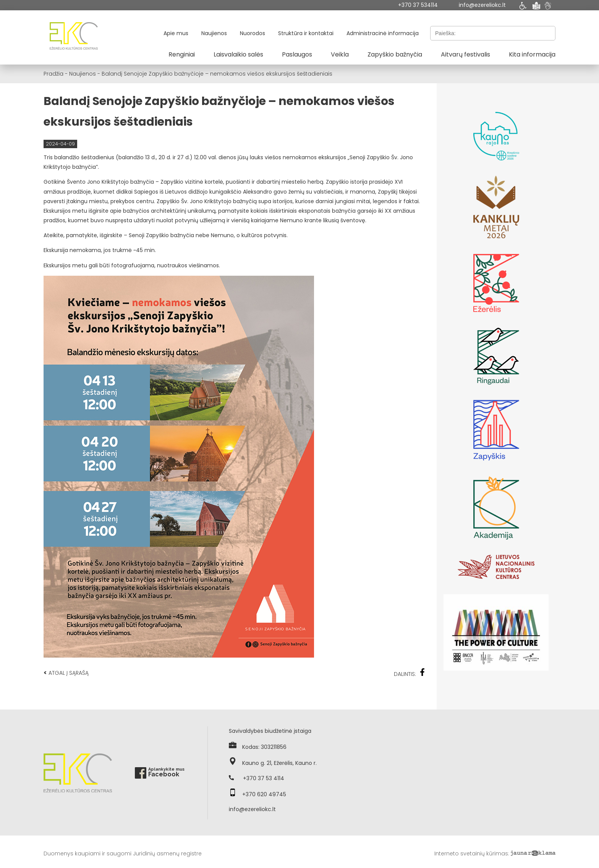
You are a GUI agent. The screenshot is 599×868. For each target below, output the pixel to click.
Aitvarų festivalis (465, 54)
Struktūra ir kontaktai (306, 33)
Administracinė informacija (383, 33)
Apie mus (176, 33)
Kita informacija (532, 54)
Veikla (340, 54)
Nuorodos (253, 33)
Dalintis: (410, 673)
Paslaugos (297, 54)
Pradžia (53, 74)
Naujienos (214, 33)
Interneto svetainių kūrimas (471, 853)
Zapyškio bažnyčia (395, 54)
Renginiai (182, 54)
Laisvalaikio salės (238, 54)
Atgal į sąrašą (66, 673)
